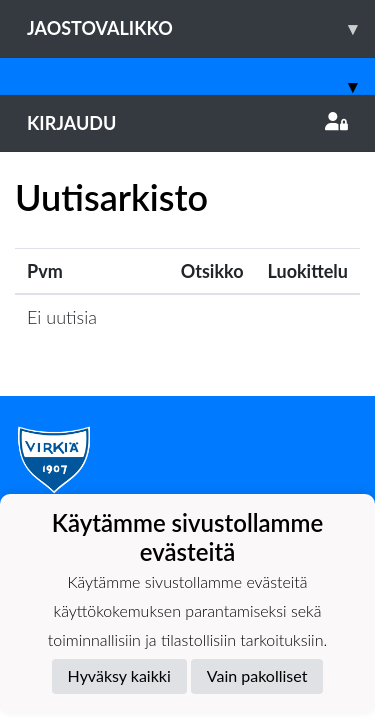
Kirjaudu (187, 123)
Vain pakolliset (257, 675)
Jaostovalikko (201, 28)
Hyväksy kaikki (119, 675)
